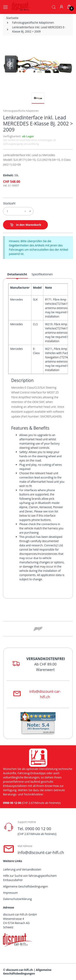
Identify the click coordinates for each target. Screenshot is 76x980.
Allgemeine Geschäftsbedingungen (25, 886)
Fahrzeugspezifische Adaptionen (33, 23)
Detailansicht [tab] (17, 274)
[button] (54, 7)
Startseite (12, 18)
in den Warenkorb (25, 225)
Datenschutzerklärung (17, 899)
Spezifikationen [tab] (42, 274)
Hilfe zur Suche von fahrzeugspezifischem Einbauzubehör (30, 878)
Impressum (10, 893)
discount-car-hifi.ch (19, 970)
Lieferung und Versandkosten (22, 869)
